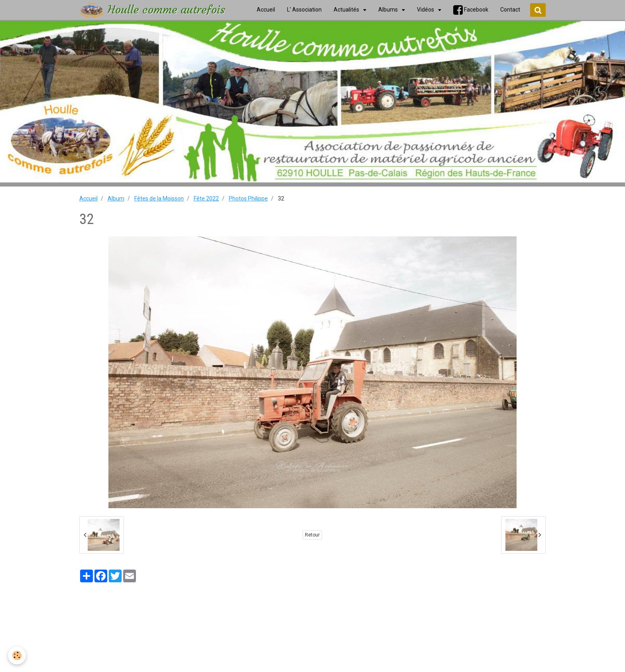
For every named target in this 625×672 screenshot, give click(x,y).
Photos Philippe (248, 198)
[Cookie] (17, 655)
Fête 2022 (206, 198)
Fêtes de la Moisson (159, 198)
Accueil (88, 198)
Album (116, 198)
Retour (312, 535)
